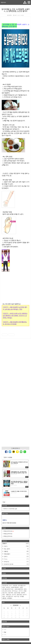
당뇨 (4, 596)
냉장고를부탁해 (19, 589)
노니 (11, 586)
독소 (4, 595)
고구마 (14, 595)
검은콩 (15, 586)
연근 (4, 587)
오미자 (25, 595)
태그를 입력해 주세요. (8, 589)
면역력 (23, 593)
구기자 (21, 591)
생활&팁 (16, 551)
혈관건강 (9, 595)
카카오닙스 (15, 591)
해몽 (25, 591)
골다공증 (20, 595)
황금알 (5, 598)
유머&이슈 (16, 562)
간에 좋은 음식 (22, 586)
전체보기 (15, 544)
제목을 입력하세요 (8, 531)
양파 (22, 587)
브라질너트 (6, 586)
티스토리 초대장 (7, 591)
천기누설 (17, 596)
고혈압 (22, 596)
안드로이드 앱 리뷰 (16, 564)
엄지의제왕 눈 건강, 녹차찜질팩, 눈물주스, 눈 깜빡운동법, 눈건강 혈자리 (16, 10)
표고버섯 (5, 593)
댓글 (4, 502)
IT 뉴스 (16, 559)
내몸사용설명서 (15, 587)
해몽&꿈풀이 (16, 554)
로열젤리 (10, 598)
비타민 (8, 587)
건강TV (10, 15)
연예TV (16, 556)
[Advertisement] (15, 392)
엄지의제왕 (17, 593)
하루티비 (3, 2)
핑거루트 (11, 593)
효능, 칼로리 (16, 549)
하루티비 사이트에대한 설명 (10, 509)
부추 (25, 589)
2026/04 (16, 605)
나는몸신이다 (10, 596)
